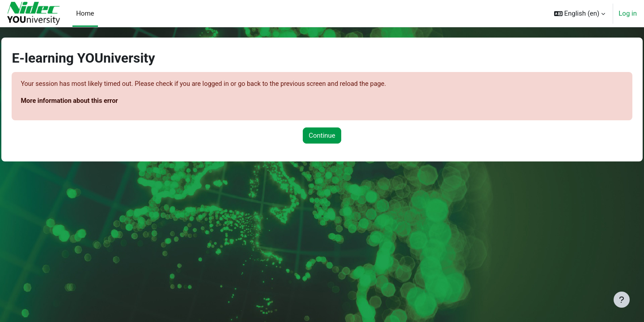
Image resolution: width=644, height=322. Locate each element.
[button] (580, 13)
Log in (628, 13)
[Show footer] (622, 300)
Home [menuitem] (85, 13)
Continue (322, 136)
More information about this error (91, 102)
